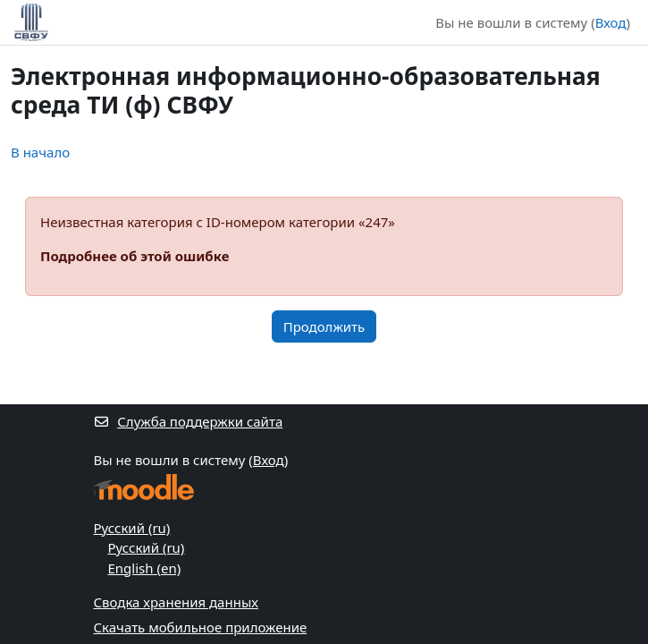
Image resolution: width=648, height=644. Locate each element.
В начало (40, 152)
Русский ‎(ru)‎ (132, 528)
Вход (611, 22)
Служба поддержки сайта (189, 421)
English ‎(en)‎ (145, 568)
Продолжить (324, 326)
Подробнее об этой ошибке (135, 256)
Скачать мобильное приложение (201, 627)
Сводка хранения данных (176, 602)
